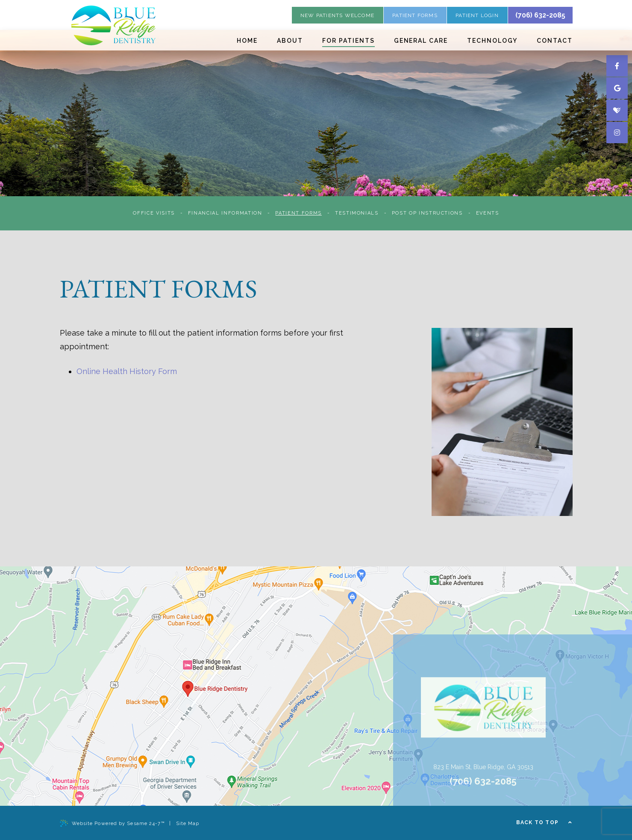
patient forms (415, 15)
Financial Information (225, 213)
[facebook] (617, 66)
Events (488, 213)
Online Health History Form (127, 371)
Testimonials (357, 213)
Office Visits (154, 213)
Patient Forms (298, 213)
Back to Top (544, 822)
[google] (617, 88)
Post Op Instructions (427, 213)
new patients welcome (337, 15)
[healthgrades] (617, 110)
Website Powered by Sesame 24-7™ (112, 823)
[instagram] (617, 133)
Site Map (188, 824)
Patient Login (477, 15)
